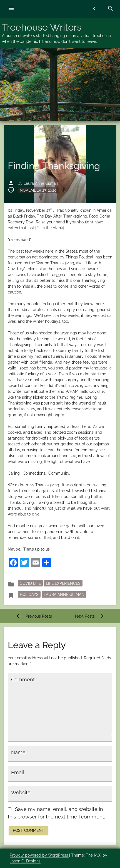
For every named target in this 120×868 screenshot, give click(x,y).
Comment (24, 680)
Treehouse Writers (42, 27)
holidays (29, 594)
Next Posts (90, 616)
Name (20, 753)
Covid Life (30, 583)
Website (21, 793)
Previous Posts (34, 616)
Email (19, 773)
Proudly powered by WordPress (39, 855)
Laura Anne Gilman (41, 183)
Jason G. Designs (25, 861)
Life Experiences (63, 583)
